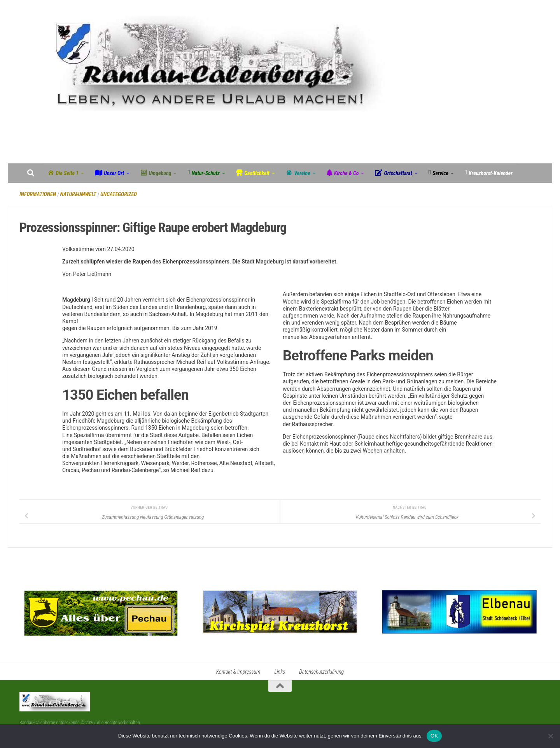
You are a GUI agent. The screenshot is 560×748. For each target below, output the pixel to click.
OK (434, 736)
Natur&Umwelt (78, 194)
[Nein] (550, 736)
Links (280, 672)
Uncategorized (119, 194)
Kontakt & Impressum (238, 672)
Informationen (38, 194)
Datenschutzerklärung (321, 672)
